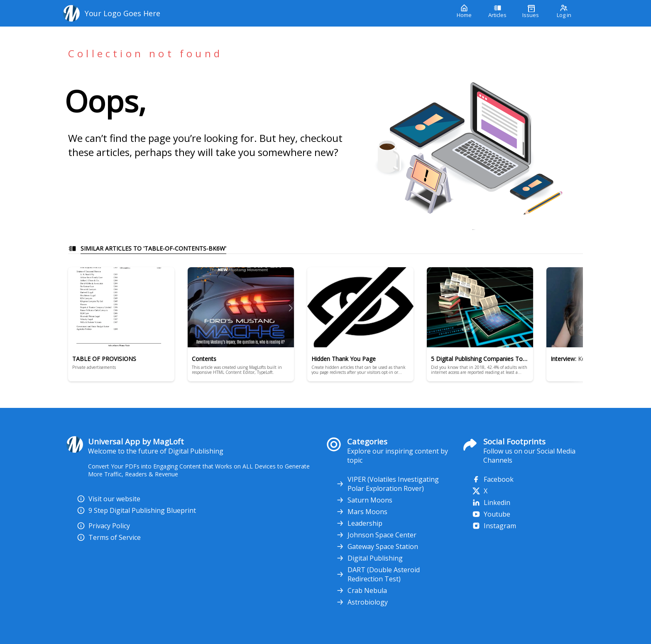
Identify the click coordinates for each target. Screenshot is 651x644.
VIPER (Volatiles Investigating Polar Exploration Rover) (387, 484)
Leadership (359, 523)
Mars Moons (362, 512)
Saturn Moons (364, 500)
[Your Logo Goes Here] (254, 13)
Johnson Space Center (376, 535)
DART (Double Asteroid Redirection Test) (378, 574)
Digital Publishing (369, 558)
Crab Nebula (361, 590)
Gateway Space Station (377, 546)
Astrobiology (362, 602)
